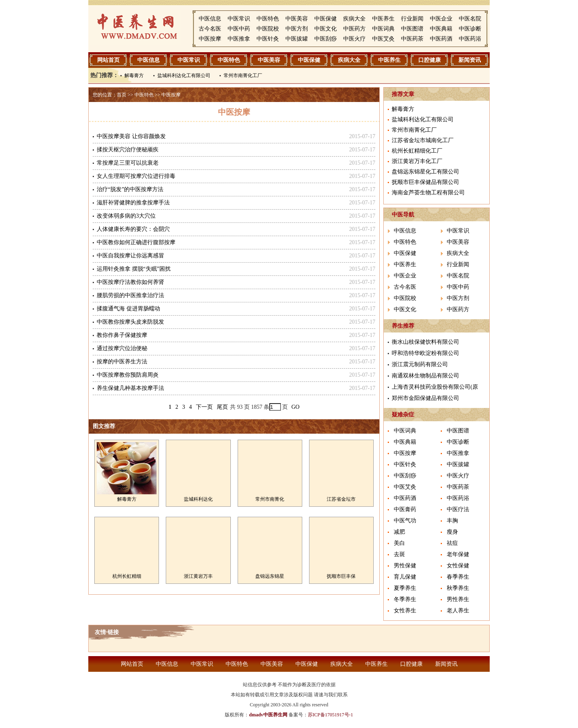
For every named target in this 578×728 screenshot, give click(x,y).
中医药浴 (470, 39)
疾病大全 (354, 19)
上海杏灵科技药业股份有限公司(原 (435, 387)
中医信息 (210, 19)
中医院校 (268, 29)
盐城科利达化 (198, 499)
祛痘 (452, 543)
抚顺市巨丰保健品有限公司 (425, 182)
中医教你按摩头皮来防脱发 (130, 322)
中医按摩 (210, 39)
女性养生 (405, 611)
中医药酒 (441, 39)
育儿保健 (405, 577)
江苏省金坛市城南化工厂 (423, 140)
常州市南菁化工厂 (243, 75)
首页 (122, 95)
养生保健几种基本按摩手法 (130, 388)
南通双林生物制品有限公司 (425, 376)
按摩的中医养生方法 (122, 362)
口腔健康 (429, 60)
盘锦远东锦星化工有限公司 (425, 172)
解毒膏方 (134, 75)
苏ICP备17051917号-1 (331, 715)
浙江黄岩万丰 (198, 576)
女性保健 (458, 566)
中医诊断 (470, 29)
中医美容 (297, 19)
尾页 (222, 407)
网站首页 (108, 60)
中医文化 (326, 29)
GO (295, 407)
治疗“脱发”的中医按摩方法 (130, 189)
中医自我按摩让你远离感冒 (130, 256)
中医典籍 (441, 29)
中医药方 (354, 29)
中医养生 (383, 19)
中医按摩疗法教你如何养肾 (130, 282)
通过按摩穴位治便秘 (122, 348)
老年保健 (458, 554)
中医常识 (239, 19)
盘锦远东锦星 (270, 576)
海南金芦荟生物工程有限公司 (428, 193)
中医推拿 (239, 39)
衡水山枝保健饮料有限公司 (425, 342)
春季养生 (458, 577)
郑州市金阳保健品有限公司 (425, 398)
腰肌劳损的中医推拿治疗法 (130, 295)
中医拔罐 (297, 39)
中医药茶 (412, 39)
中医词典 (383, 29)
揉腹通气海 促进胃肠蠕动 (128, 309)
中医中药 (239, 29)
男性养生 (458, 599)
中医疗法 (458, 509)
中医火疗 (354, 39)
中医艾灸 (383, 39)
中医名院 (470, 19)
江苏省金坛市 (341, 499)
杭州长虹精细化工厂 (417, 151)
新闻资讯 (470, 60)
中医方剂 (297, 29)
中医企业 (441, 19)
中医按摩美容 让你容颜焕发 (131, 136)
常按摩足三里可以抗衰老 (128, 163)
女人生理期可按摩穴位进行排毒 (136, 176)
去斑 (399, 554)
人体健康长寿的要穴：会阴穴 (133, 229)
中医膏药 (405, 509)
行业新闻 (412, 19)
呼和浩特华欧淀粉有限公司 (425, 353)
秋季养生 (458, 588)
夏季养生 (405, 588)
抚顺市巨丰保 (341, 576)
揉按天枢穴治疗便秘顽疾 (128, 150)
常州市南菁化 (270, 499)
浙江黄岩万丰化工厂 (417, 161)
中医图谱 (412, 29)
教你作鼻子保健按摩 (122, 335)
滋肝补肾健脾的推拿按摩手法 (133, 203)
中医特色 (268, 19)
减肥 (399, 532)
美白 (399, 543)
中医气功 (405, 521)
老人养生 (458, 611)
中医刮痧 (326, 39)
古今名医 (210, 29)
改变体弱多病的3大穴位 (126, 216)
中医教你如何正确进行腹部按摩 (136, 242)
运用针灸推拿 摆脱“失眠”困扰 (134, 269)
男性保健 (405, 566)
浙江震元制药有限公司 (420, 364)
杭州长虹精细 (127, 576)
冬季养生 (405, 599)
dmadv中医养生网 (268, 715)
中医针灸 (268, 39)
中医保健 (326, 19)
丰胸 (452, 521)
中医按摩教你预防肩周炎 (128, 375)
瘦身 (452, 532)
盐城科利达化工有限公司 (184, 75)
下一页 (204, 407)
